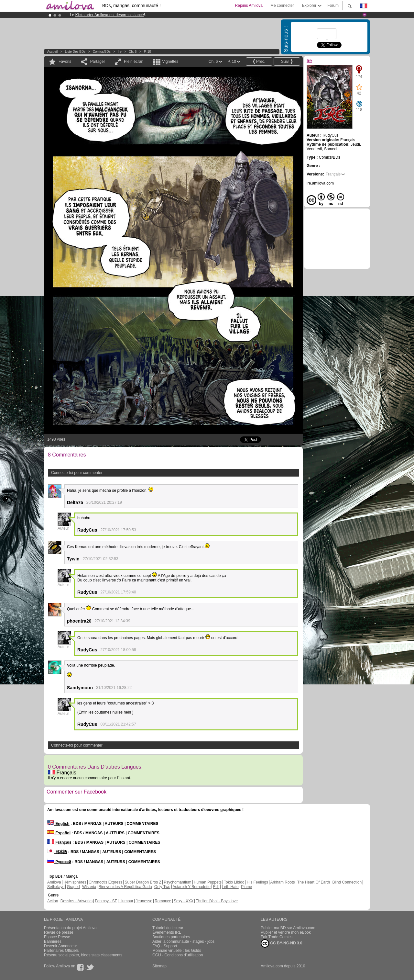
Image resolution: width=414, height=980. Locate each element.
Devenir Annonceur (60, 946)
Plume (246, 887)
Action (53, 901)
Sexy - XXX (184, 901)
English (58, 824)
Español (59, 833)
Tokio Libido (234, 882)
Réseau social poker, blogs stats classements (83, 955)
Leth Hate (230, 887)
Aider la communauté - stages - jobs (183, 941)
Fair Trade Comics (277, 937)
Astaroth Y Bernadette (191, 887)
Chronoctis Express (105, 882)
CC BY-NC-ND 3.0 (282, 943)
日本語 (57, 852)
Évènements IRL (167, 932)
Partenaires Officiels (61, 951)
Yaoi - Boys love (224, 901)
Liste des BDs (75, 52)
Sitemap (159, 966)
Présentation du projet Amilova (70, 928)
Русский (59, 862)
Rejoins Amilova (249, 6)
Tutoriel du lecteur (168, 928)
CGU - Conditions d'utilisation (178, 955)
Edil (216, 887)
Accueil (52, 52)
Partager (98, 62)
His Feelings (257, 882)
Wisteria (89, 887)
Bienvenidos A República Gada (125, 887)
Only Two (162, 887)
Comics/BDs (102, 52)
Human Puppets (208, 882)
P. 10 (147, 52)
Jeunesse (144, 901)
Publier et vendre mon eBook (286, 932)
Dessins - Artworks (76, 901)
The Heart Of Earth (314, 882)
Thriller (202, 901)
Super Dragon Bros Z (143, 882)
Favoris (65, 62)
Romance (163, 901)
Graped (73, 887)
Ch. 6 (133, 52)
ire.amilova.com (320, 183)
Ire (120, 52)
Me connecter (282, 6)
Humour (126, 901)
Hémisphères (75, 882)
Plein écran (134, 62)
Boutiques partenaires (171, 937)
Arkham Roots (283, 882)
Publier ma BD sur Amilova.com (288, 928)
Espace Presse (57, 937)
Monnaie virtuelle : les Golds (177, 951)
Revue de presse (59, 932)
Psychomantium (177, 882)
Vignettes (170, 62)
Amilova (54, 882)
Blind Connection (347, 882)
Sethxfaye (56, 887)
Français (62, 773)
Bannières (53, 941)
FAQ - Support (165, 946)
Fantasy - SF (106, 901)
